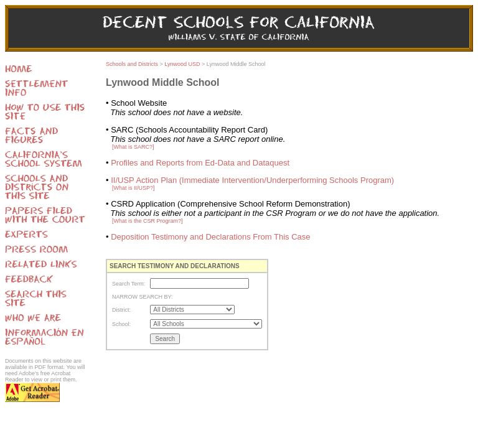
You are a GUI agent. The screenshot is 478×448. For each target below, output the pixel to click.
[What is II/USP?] (134, 188)
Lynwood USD (182, 64)
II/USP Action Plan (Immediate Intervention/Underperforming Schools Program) (252, 180)
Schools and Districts (132, 64)
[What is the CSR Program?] (148, 221)
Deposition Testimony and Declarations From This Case (210, 237)
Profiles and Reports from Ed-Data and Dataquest (200, 163)
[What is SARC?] (133, 147)
